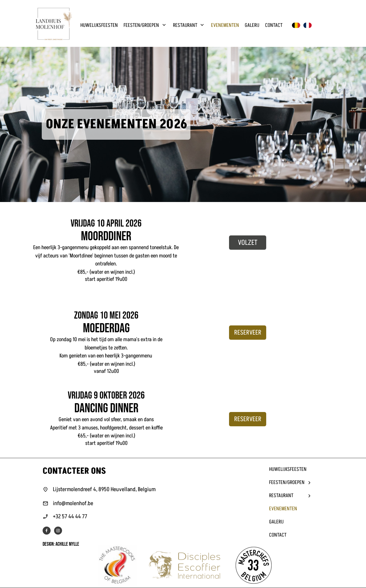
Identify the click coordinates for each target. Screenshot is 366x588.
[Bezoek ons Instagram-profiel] (58, 531)
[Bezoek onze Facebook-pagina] (47, 531)
